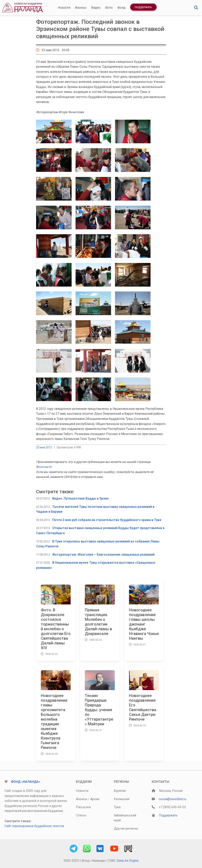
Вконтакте (44, 467)
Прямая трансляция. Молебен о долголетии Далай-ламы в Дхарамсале (98, 622)
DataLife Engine (128, 861)
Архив (95, 799)
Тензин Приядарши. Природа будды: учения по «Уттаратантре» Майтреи (99, 710)
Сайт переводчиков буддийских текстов (34, 826)
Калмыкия (122, 799)
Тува (117, 807)
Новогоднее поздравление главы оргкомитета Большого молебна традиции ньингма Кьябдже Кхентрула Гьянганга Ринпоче (54, 722)
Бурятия (120, 791)
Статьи (81, 815)
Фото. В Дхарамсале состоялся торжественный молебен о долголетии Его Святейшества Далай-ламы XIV (56, 629)
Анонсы (81, 8)
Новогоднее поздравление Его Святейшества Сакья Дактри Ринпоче (143, 707)
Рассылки (83, 807)
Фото (109, 8)
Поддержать (143, 7)
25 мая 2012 (44, 447)
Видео (96, 8)
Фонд (121, 8)
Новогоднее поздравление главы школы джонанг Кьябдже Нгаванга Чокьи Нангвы (144, 624)
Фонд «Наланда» (26, 782)
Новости (64, 8)
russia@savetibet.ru (173, 799)
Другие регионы (126, 829)
